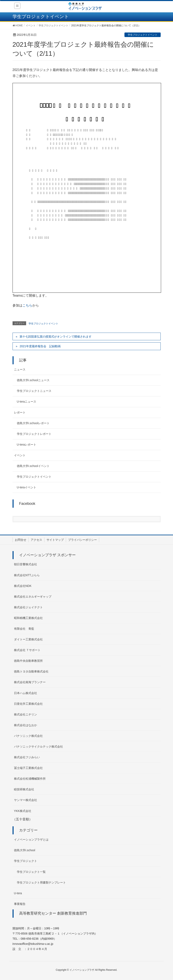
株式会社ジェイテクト (28, 607)
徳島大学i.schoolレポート (33, 423)
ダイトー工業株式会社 (28, 639)
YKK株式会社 (23, 811)
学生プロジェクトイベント (143, 35)
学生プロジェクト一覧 (31, 872)
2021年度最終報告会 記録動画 (40, 346)
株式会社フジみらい (27, 757)
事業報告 (20, 904)
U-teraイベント (27, 487)
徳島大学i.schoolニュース (33, 380)
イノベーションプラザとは (31, 840)
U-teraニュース (27, 402)
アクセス (36, 540)
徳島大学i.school (25, 850)
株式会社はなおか (26, 725)
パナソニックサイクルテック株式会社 (38, 747)
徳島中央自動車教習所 (28, 661)
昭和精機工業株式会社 (28, 618)
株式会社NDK (23, 586)
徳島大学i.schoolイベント (33, 466)
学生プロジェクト (26, 861)
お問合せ (21, 540)
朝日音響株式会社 (26, 564)
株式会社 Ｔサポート (27, 650)
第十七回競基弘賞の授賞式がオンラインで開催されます (56, 337)
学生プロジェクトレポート (34, 434)
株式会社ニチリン (26, 714)
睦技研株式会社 (24, 789)
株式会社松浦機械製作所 (30, 779)
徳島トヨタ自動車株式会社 (31, 671)
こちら (27, 305)
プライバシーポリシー (82, 540)
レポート (20, 412)
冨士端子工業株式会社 (28, 768)
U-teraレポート (27, 445)
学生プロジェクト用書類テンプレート (41, 882)
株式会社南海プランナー (30, 682)
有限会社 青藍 (24, 629)
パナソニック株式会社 (28, 736)
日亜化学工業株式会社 (28, 704)
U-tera (18, 893)
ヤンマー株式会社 (26, 800)
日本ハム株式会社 (26, 693)
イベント (20, 455)
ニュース (20, 369)
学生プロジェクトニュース (34, 391)
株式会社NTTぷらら (27, 575)
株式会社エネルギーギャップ (33, 597)
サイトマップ (55, 540)
